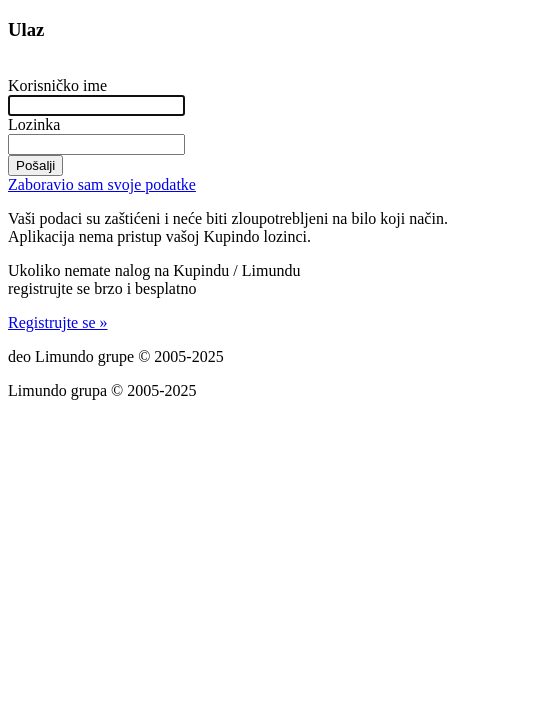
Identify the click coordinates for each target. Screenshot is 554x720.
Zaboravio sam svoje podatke (102, 184)
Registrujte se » (58, 322)
